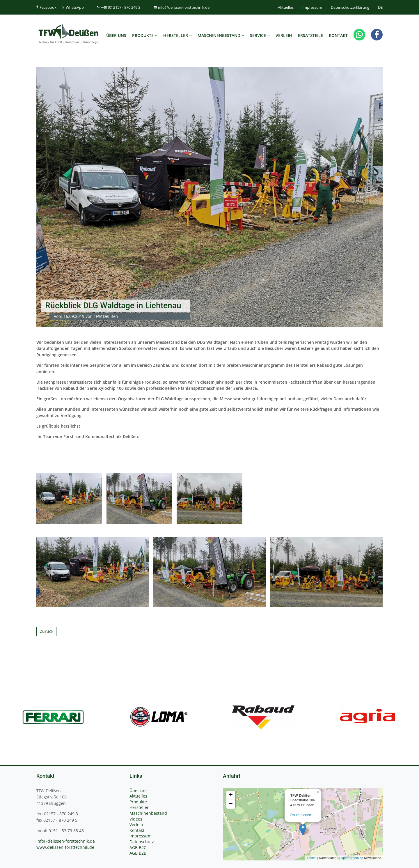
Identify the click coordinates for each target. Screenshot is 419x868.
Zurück (47, 631)
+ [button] (231, 796)
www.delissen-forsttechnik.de (65, 847)
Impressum (312, 7)
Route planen (301, 815)
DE (380, 7)
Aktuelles (286, 7)
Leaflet (311, 858)
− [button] (231, 804)
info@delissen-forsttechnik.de (66, 841)
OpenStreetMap (352, 858)
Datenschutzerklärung (350, 7)
